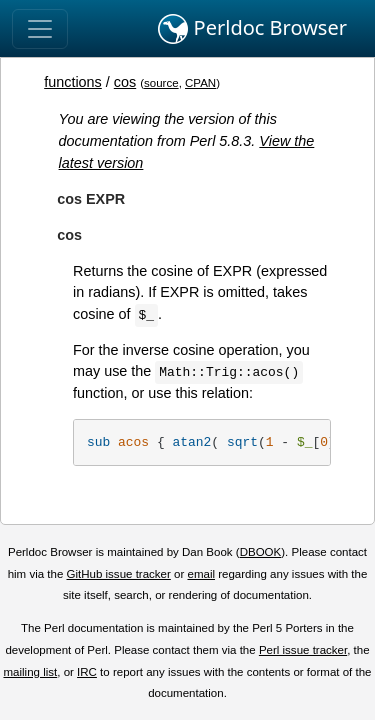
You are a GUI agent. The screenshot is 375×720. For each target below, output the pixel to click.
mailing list (30, 672)
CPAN (200, 83)
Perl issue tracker (303, 650)
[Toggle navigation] (40, 29)
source (161, 83)
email (201, 574)
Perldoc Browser (252, 29)
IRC (87, 672)
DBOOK (261, 552)
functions (73, 82)
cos (125, 82)
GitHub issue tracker (119, 574)
